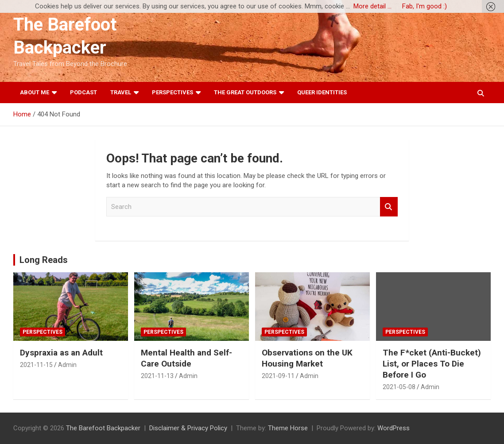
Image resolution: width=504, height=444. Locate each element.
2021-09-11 (278, 376)
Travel (121, 92)
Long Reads (44, 260)
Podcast (83, 92)
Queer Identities (322, 92)
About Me (35, 92)
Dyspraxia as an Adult (61, 353)
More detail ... (372, 6)
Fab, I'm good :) (425, 6)
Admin (67, 365)
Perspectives (173, 92)
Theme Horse (288, 428)
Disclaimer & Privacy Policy (188, 428)
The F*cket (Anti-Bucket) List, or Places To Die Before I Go (432, 363)
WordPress (394, 428)
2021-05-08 (399, 387)
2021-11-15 (36, 365)
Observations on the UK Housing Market (307, 358)
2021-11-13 (157, 376)
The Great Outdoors (245, 92)
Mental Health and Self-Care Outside (186, 358)
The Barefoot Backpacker (103, 428)
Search (389, 207)
